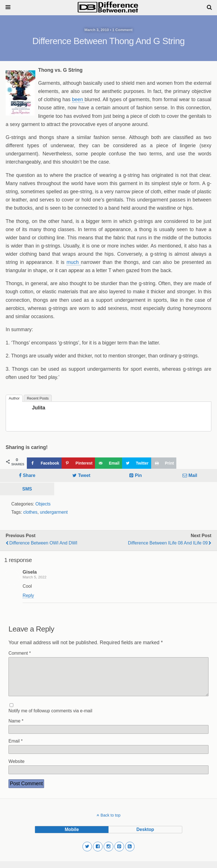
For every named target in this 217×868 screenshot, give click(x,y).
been (78, 99)
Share (29, 475)
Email (16, 748)
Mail (193, 475)
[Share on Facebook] (44, 463)
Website (17, 768)
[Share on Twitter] (137, 463)
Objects (43, 504)
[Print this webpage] (164, 463)
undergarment (54, 512)
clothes (30, 512)
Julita (39, 408)
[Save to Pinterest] (78, 463)
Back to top (110, 822)
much (74, 262)
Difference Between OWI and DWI (43, 543)
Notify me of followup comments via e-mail (50, 718)
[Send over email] (108, 463)
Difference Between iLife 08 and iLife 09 (168, 543)
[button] (87, 853)
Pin (138, 475)
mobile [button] (72, 836)
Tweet (84, 475)
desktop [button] (145, 836)
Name (16, 728)
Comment (20, 653)
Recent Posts (38, 398)
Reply (28, 595)
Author (14, 398)
